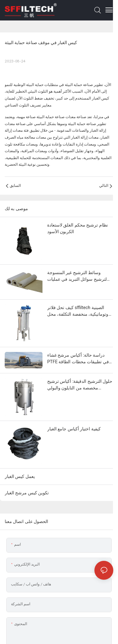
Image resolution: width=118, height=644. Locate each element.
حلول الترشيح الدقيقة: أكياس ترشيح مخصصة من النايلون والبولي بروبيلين (80, 385)
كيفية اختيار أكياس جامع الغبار (74, 429)
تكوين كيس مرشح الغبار (27, 493)
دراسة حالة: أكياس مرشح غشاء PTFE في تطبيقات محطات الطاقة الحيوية (78, 359)
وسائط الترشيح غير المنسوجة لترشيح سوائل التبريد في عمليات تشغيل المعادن (77, 276)
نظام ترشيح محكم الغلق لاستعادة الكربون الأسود (78, 228)
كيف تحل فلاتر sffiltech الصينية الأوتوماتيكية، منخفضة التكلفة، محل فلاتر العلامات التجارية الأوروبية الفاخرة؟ (80, 311)
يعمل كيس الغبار (20, 476)
